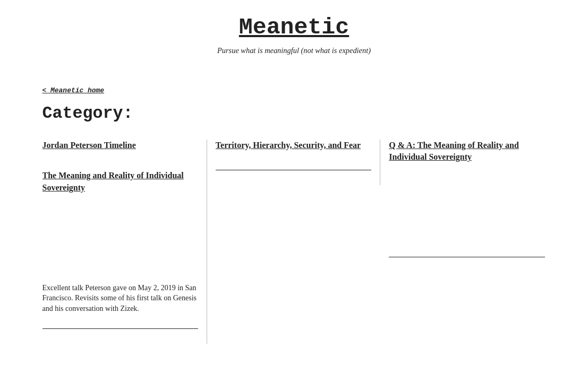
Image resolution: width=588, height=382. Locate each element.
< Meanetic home (74, 90)
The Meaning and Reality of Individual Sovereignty (113, 181)
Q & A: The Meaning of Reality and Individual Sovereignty (454, 151)
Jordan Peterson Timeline (89, 145)
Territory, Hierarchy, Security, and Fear (288, 145)
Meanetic (294, 27)
